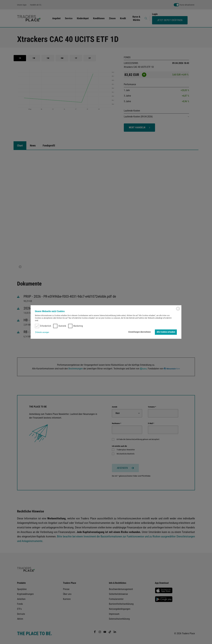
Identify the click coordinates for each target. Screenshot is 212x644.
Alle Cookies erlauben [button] (166, 332)
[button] (43, 332)
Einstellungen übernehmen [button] (140, 332)
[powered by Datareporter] (178, 311)
